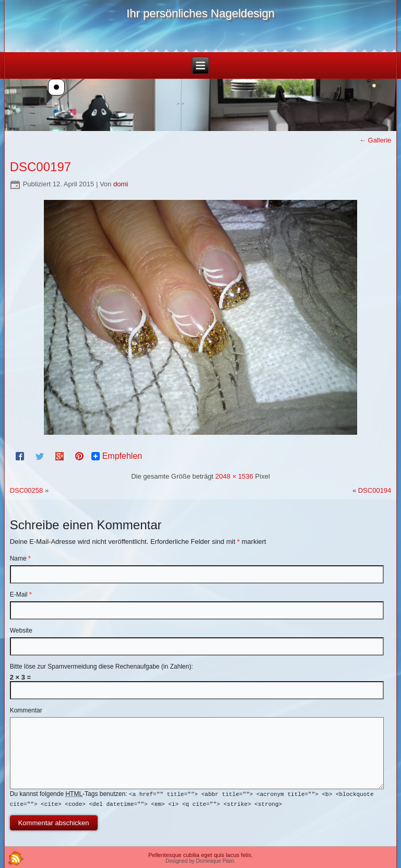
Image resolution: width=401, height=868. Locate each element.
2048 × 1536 (234, 476)
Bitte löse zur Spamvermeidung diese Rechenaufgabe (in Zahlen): (102, 667)
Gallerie (375, 140)
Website (21, 631)
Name (20, 558)
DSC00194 (375, 490)
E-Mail (21, 594)
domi (121, 184)
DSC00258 (27, 490)
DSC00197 (40, 167)
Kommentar (26, 710)
